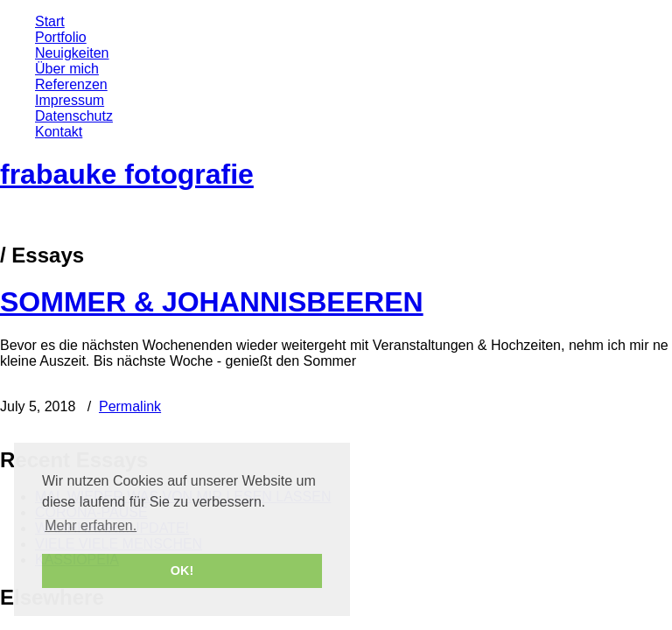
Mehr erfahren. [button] (91, 525)
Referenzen (71, 84)
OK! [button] (182, 570)
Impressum (70, 100)
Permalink (130, 406)
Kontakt (59, 132)
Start (50, 21)
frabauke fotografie (127, 174)
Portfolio (61, 37)
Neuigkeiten (72, 53)
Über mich (67, 69)
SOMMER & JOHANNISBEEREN (212, 302)
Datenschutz (74, 116)
